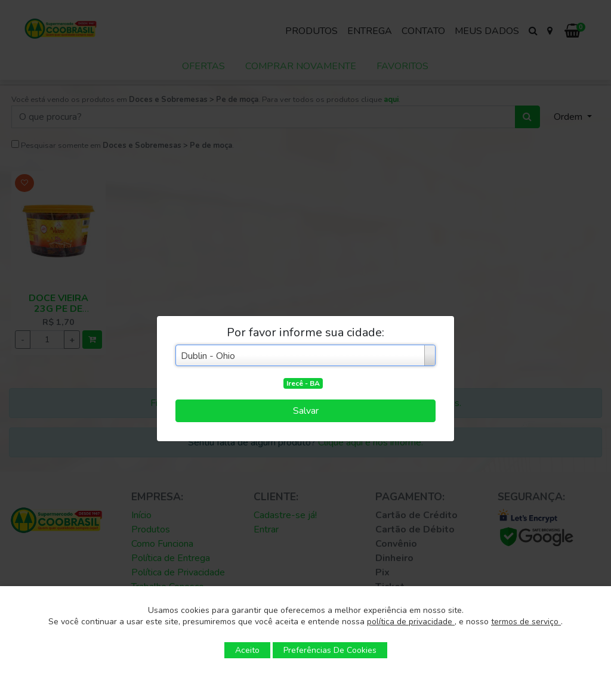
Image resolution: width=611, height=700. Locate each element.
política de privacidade (411, 622)
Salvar (306, 411)
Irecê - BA (303, 383)
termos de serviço (526, 622)
